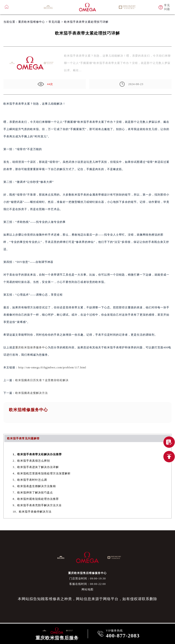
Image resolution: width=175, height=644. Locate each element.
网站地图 (87, 589)
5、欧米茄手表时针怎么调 (30, 480)
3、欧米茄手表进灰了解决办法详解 (36, 467)
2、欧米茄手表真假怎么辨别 (31, 461)
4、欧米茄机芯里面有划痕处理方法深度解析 (42, 473)
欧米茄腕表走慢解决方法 (32, 393)
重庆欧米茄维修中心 (32, 22)
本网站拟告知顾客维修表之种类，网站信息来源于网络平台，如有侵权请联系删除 (87, 599)
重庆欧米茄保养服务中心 (32, 347)
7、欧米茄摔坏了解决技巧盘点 (33, 493)
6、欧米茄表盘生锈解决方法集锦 (34, 486)
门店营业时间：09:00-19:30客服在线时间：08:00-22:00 (88, 581)
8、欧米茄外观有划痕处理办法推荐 (36, 499)
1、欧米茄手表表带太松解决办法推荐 (37, 454)
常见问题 (54, 22)
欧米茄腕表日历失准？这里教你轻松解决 (42, 380)
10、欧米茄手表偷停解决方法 (32, 512)
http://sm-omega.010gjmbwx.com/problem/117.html (52, 367)
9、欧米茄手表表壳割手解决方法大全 (37, 505)
